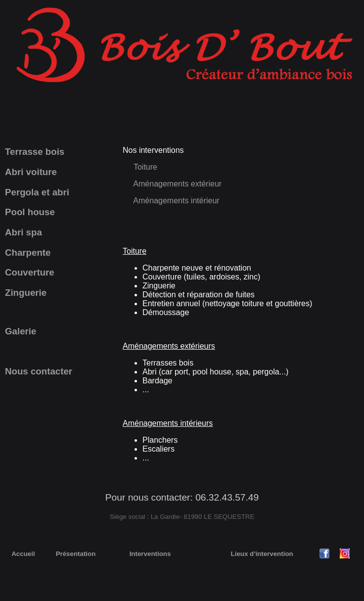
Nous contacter (39, 371)
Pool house (30, 212)
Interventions (150, 554)
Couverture (30, 272)
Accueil (23, 554)
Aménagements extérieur (177, 184)
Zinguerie (26, 293)
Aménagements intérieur (176, 201)
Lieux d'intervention (262, 554)
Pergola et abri (37, 192)
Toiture (145, 167)
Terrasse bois (35, 152)
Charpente (28, 253)
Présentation (76, 554)
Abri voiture (31, 172)
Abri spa (23, 232)
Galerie (21, 331)
